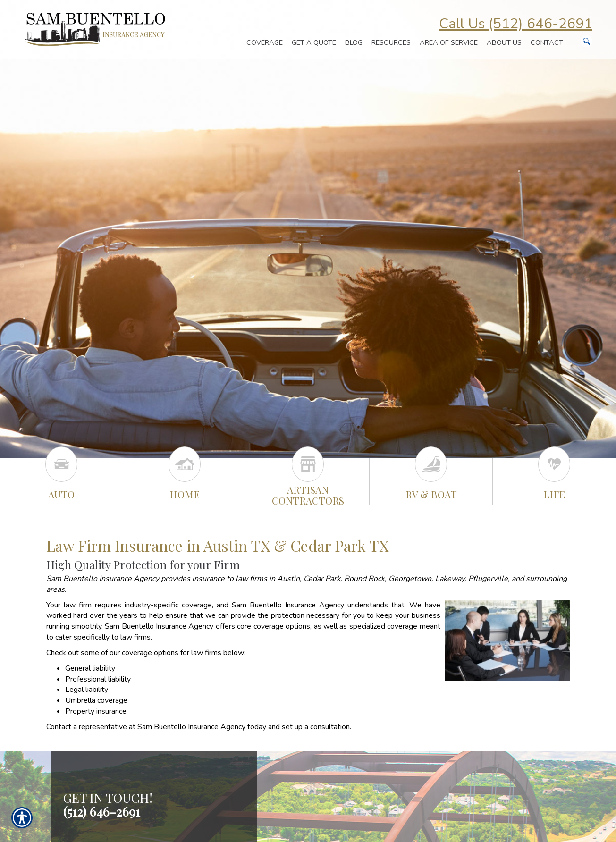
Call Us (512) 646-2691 (516, 24)
